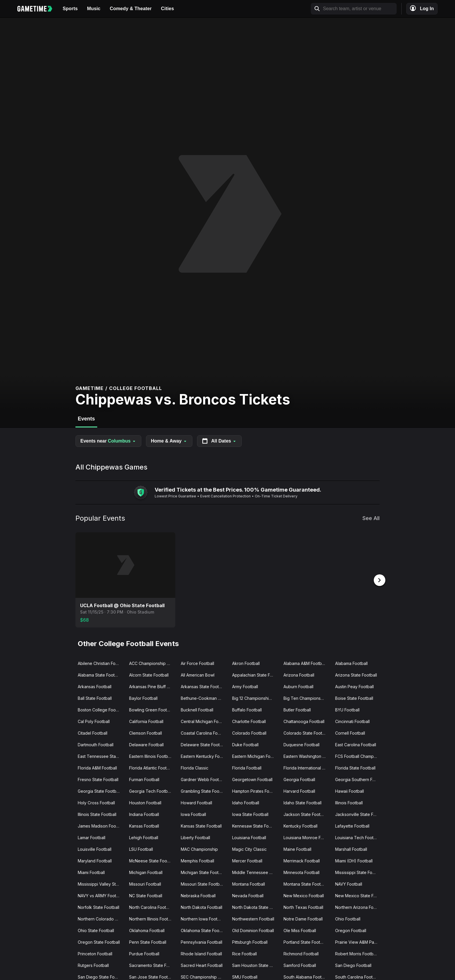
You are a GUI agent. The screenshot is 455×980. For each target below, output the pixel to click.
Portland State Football (305, 942)
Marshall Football (351, 849)
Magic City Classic (249, 849)
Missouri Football (145, 883)
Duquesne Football (301, 744)
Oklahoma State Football (204, 930)
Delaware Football (146, 744)
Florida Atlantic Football (151, 767)
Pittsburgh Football (250, 942)
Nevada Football (248, 895)
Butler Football (297, 709)
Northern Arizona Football (359, 907)
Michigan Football (146, 872)
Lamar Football (92, 837)
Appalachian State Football (256, 674)
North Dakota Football (202, 907)
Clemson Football (146, 732)
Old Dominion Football (253, 930)
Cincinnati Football (352, 721)
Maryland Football (95, 860)
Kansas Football (144, 825)
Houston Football (145, 802)
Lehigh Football (144, 837)
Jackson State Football (305, 814)
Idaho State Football (303, 802)
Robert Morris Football (356, 953)
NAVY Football (349, 883)
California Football (146, 721)
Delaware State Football (204, 744)
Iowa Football (193, 814)
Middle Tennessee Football (256, 872)
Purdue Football (144, 953)
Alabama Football (351, 663)
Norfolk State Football (99, 907)
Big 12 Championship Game (256, 698)
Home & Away (169, 441)
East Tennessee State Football (101, 756)
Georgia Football (299, 779)
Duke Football (245, 744)
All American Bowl (198, 674)
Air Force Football (197, 663)
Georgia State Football (99, 791)
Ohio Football (348, 918)
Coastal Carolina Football (204, 732)
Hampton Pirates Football (256, 791)
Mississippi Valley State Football (101, 883)
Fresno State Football (98, 779)
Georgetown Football (252, 779)
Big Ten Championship (305, 698)
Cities (168, 9)
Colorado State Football (306, 732)
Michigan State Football (203, 872)
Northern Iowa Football (202, 918)
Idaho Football (246, 802)
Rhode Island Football (201, 953)
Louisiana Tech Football (358, 837)
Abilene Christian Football (101, 663)
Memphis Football (197, 860)
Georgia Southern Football (359, 779)
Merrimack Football (302, 860)
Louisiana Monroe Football (307, 837)
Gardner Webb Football (203, 779)
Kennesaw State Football (256, 825)
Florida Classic (195, 767)
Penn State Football (148, 942)
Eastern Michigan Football (256, 756)
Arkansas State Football (203, 686)
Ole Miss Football (300, 930)
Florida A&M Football (97, 767)
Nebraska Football (198, 895)
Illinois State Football (97, 814)
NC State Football (146, 895)
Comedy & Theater (131, 9)
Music (94, 9)
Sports (70, 9)
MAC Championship (199, 849)
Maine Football (297, 849)
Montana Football (249, 883)
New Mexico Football (304, 895)
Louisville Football (95, 849)
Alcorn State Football (149, 674)
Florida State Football (355, 767)
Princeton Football (95, 953)
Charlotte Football (249, 721)
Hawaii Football (350, 791)
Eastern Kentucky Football (204, 756)
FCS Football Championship (359, 756)
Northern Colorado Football (101, 918)
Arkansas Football (95, 686)
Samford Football (300, 965)
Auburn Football (298, 686)
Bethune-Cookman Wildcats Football (204, 698)
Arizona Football (299, 674)
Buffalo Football (247, 709)
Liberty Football (195, 837)
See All (371, 518)
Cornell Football (350, 732)
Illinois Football (349, 802)
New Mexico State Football (359, 895)
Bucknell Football (197, 709)
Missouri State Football (202, 883)
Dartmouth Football (96, 744)
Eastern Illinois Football (151, 756)
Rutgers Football (93, 965)
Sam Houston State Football (256, 965)
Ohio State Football (96, 930)
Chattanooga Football (304, 721)
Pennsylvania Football (202, 942)
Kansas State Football (201, 825)
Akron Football (246, 663)
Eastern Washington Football (307, 756)
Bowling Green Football (151, 709)
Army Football (245, 686)
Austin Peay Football (354, 686)
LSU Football (141, 849)
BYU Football (347, 709)
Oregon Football (351, 930)
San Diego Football (353, 965)
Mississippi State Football (359, 872)
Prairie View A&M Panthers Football (359, 942)
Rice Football (244, 953)
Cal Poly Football (94, 721)
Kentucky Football (300, 825)
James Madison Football (101, 825)
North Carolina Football (151, 907)
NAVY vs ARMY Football (100, 895)
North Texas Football (303, 907)
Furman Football (144, 779)
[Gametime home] (38, 9)
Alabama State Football (100, 674)
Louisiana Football (249, 837)
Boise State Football (354, 698)
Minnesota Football (301, 872)
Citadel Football (93, 732)
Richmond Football (301, 953)
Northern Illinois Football (152, 918)
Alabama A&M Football (305, 663)
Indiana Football (144, 814)
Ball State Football (95, 698)
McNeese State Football (152, 860)
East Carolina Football (356, 744)
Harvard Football (299, 791)
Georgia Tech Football (150, 791)
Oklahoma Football (147, 930)
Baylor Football (143, 698)
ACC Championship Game (152, 663)
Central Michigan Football (204, 721)
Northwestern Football (253, 918)
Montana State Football (305, 883)
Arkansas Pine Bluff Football (152, 686)
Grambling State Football (204, 791)
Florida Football (247, 767)
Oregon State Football (99, 942)
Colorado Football (249, 732)
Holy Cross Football (96, 802)
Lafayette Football (352, 825)
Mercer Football (247, 860)
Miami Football (91, 872)
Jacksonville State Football (359, 814)
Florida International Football (307, 767)
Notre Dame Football (303, 918)
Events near (108, 441)
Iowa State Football (250, 814)
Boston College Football (101, 709)
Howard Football (196, 802)
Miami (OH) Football (354, 860)
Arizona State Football (356, 674)
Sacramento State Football (152, 965)
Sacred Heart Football (202, 965)
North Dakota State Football (256, 907)
